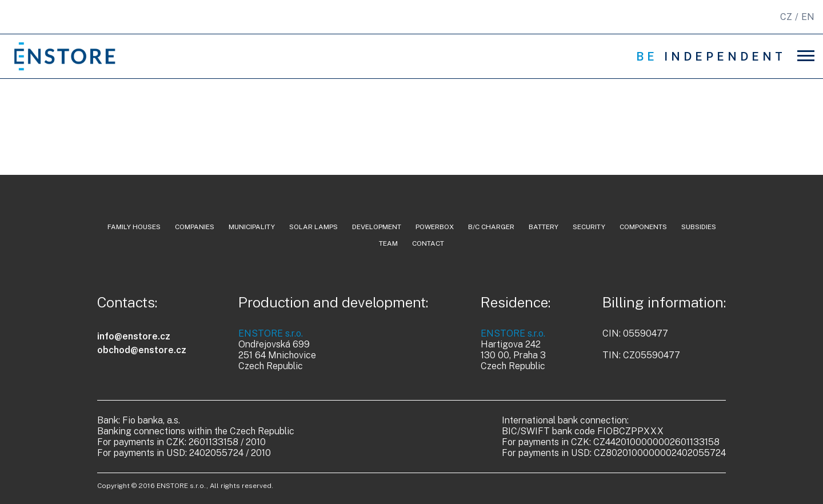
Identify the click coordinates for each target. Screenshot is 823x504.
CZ (786, 17)
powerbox (435, 227)
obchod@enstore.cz (142, 350)
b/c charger (491, 227)
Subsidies (699, 227)
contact (428, 243)
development (377, 227)
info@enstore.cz (134, 336)
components (643, 227)
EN (808, 17)
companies (195, 227)
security (589, 227)
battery (544, 227)
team (388, 243)
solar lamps (313, 227)
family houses (134, 227)
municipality (252, 227)
